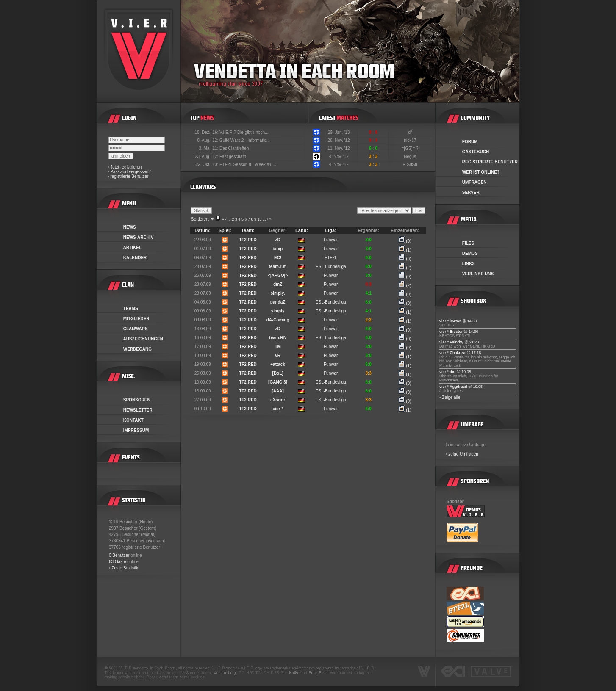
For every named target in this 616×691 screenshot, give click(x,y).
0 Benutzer (119, 555)
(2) (405, 268)
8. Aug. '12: (208, 140)
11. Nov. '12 (339, 148)
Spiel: (225, 230)
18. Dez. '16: (207, 132)
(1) (405, 250)
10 (260, 219)
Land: (302, 230)
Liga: (331, 230)
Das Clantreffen (234, 148)
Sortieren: (200, 219)
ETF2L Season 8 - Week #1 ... (248, 164)
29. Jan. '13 (339, 132)
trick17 (411, 140)
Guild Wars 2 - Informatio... (245, 140)
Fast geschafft (233, 156)
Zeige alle (451, 397)
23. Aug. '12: (207, 156)
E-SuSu (410, 164)
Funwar (331, 240)
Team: (248, 230)
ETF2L (331, 258)
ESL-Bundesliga (331, 267)
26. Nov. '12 (339, 140)
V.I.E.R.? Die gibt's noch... (244, 132)
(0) (405, 241)
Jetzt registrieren (126, 167)
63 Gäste (118, 562)
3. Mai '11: (209, 148)
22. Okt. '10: (208, 164)
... (229, 219)
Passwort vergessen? (130, 172)
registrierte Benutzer (129, 176)
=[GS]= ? (411, 148)
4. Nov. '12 (339, 156)
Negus (411, 156)
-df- (411, 132)
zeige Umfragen (463, 454)
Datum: (203, 230)
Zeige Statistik (125, 568)
